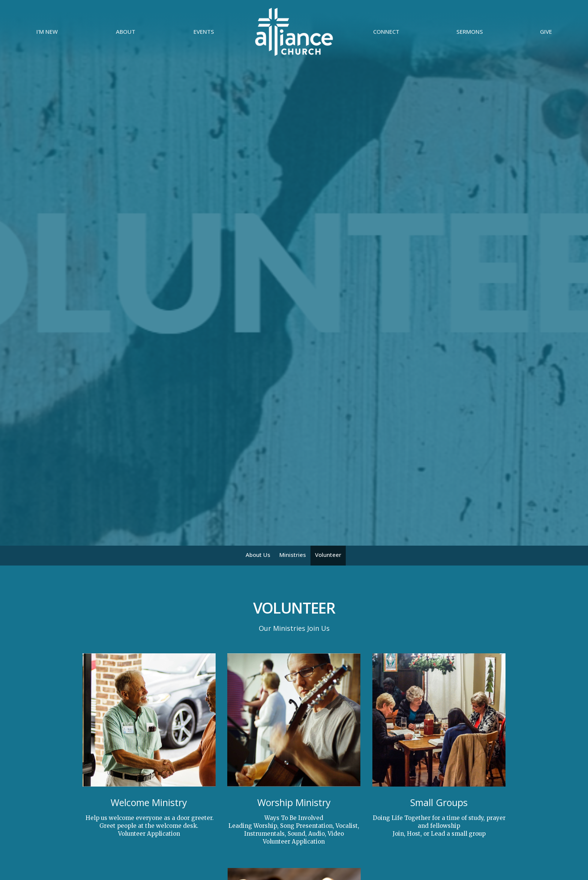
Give (546, 32)
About (126, 32)
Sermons (470, 32)
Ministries (293, 555)
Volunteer (328, 555)
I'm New (47, 32)
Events (204, 32)
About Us (258, 555)
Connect (386, 32)
